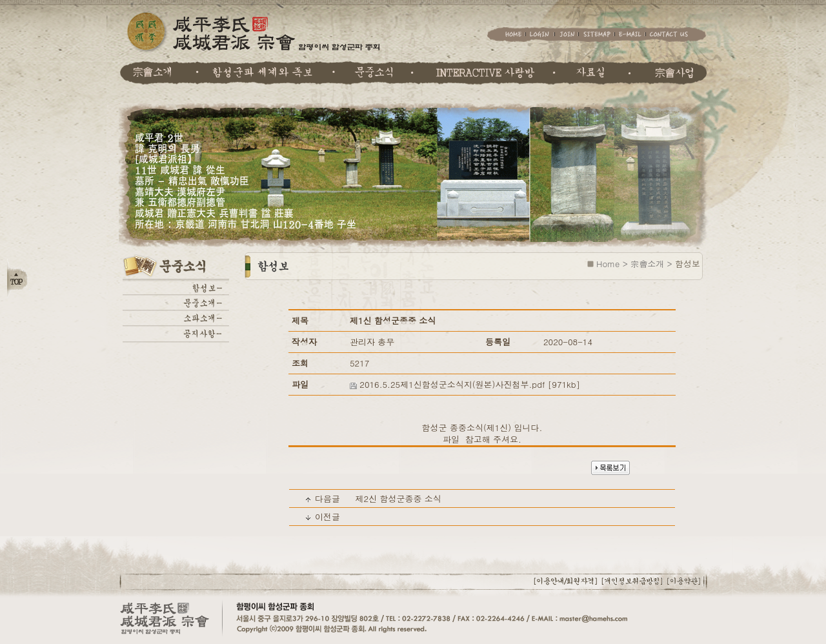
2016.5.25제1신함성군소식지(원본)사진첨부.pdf (452, 384)
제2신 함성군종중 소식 (398, 498)
